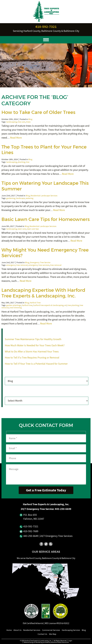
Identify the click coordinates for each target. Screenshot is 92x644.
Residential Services (32, 630)
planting (21, 162)
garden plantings (14, 305)
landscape (20, 198)
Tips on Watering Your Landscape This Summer (45, 186)
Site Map (53, 634)
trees (28, 122)
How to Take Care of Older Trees (38, 112)
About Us (17, 630)
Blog (30, 119)
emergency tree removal (17, 265)
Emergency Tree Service (40, 262)
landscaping (12, 122)
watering (29, 198)
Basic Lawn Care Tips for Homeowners (46, 219)
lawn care (22, 229)
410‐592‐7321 (46, 27)
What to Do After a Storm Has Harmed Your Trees (32, 352)
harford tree (27, 305)
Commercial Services (51, 630)
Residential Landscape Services (44, 196)
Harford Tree (35, 303)
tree (28, 162)
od (65, 305)
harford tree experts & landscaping (48, 305)
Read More (16, 138)
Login (70, 641)
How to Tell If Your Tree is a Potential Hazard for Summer (36, 364)
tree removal (56, 265)
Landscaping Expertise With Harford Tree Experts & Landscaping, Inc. (43, 293)
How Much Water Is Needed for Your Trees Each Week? (35, 345)
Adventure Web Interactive (60, 642)
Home (9, 630)
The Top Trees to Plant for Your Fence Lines (44, 150)
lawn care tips (33, 229)
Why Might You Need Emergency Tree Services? (45, 253)
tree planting (73, 305)
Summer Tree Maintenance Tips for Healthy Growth (33, 339)
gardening (11, 198)
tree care (21, 122)
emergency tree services (39, 265)
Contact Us (42, 634)
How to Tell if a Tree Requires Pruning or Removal (32, 358)
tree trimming (16, 308)
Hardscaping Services (71, 630)
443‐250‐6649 (63, 509)
